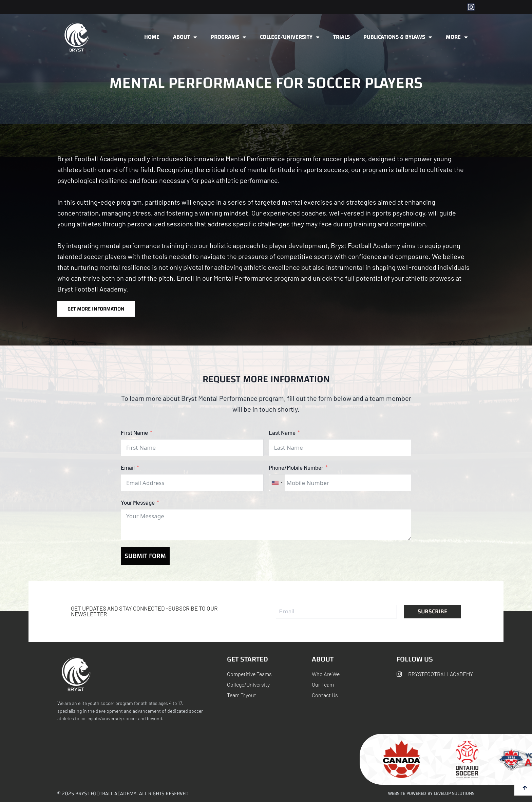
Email (128, 467)
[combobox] (277, 483)
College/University (290, 37)
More (457, 37)
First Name (134, 432)
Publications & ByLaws (398, 37)
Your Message (138, 502)
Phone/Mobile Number (296, 467)
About (185, 37)
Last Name (282, 432)
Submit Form (145, 556)
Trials (341, 37)
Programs (229, 37)
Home (152, 37)
